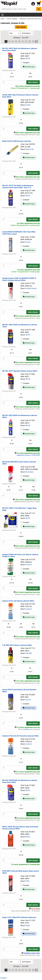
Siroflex (28, 105)
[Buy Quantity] (14, 82)
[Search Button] (39, 9)
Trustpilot (3, 978)
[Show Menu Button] (2, 15)
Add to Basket (33, 82)
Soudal (28, 242)
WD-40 (28, 59)
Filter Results (21, 27)
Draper (28, 925)
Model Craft (30, 149)
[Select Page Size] (27, 33)
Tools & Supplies (12, 19)
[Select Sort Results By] (14, 33)
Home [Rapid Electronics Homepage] (3, 19)
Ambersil (29, 565)
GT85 (27, 881)
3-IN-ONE (29, 653)
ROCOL (28, 837)
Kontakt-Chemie (31, 288)
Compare (25, 63)
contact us (27, 729)
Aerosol (28, 700)
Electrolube (29, 472)
